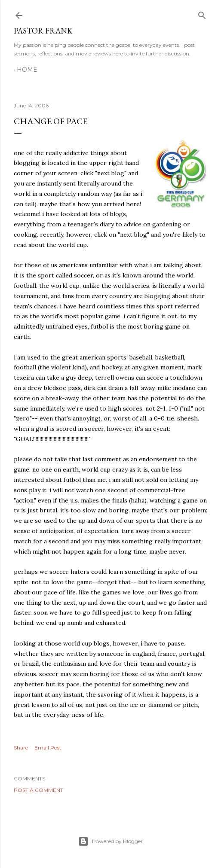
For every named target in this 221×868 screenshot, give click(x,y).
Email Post (48, 748)
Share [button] (21, 748)
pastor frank (43, 31)
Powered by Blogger (110, 841)
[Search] (202, 14)
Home (27, 70)
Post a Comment (38, 790)
